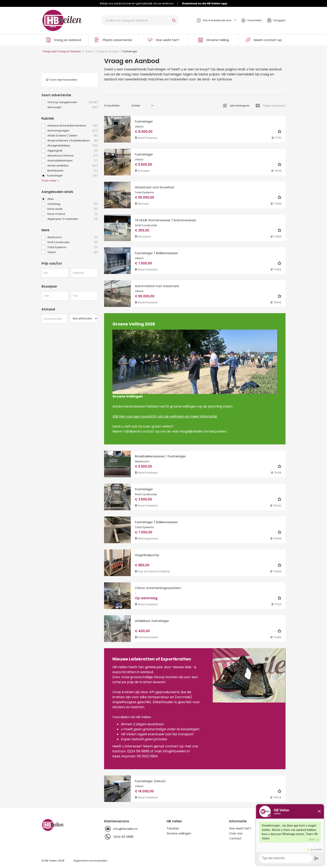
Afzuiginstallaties (73, 146)
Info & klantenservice (217, 20)
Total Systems (73, 247)
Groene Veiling (218, 40)
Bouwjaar (49, 286)
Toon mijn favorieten (61, 80)
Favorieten (255, 20)
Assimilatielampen (73, 161)
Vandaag (73, 204)
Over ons (236, 833)
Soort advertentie (56, 95)
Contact (235, 838)
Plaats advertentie (117, 40)
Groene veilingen (179, 833)
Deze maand (73, 214)
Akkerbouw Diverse (73, 156)
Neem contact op (268, 40)
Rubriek (48, 118)
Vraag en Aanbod (67, 40)
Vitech (73, 252)
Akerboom (73, 237)
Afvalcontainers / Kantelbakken (73, 141)
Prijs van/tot (52, 263)
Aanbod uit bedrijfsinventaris (73, 126)
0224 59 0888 (119, 837)
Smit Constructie (73, 242)
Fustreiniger (70, 176)
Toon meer (50, 181)
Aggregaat (73, 151)
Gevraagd (73, 107)
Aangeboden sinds (57, 192)
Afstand (48, 309)
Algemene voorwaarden (90, 861)
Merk (45, 230)
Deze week (73, 209)
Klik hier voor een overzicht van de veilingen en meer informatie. (165, 416)
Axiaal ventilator (73, 166)
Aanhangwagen (73, 131)
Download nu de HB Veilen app (205, 3)
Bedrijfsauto (73, 171)
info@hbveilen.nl (121, 829)
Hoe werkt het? (168, 40)
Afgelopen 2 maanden (73, 219)
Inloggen (279, 20)
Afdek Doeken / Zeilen (73, 136)
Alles (51, 199)
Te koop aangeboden (73, 102)
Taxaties (173, 828)
